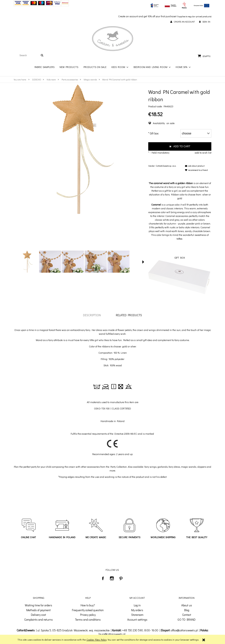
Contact (187, 615)
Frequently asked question (88, 610)
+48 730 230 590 (133, 630)
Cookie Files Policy (97, 640)
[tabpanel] (112, 403)
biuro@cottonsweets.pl (112, 634)
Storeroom (137, 615)
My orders (137, 610)
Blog (187, 610)
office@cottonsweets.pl (184, 630)
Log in (137, 605)
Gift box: (154, 133)
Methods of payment (38, 610)
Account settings (137, 620)
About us (187, 605)
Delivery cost (38, 615)
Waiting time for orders (38, 605)
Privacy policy (88, 615)
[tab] (92, 315)
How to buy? (88, 605)
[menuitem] (44, 67)
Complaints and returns (38, 620)
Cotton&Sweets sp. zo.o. (166, 166)
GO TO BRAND (187, 620)
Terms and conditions (88, 620)
